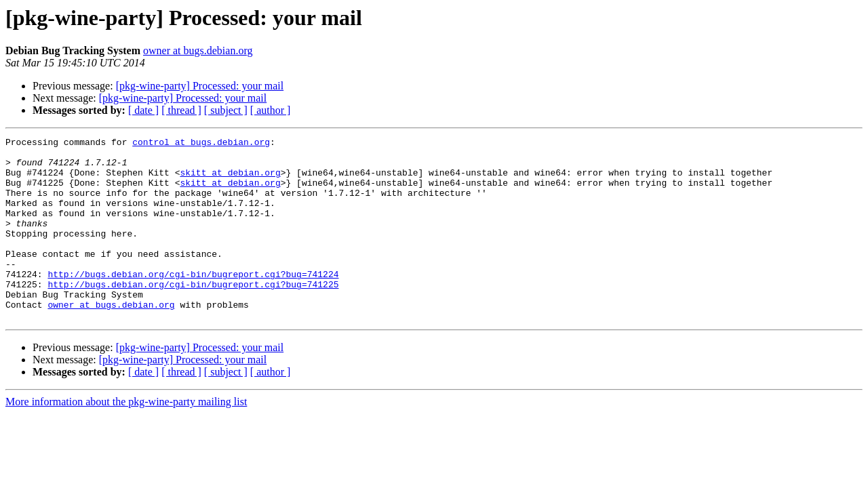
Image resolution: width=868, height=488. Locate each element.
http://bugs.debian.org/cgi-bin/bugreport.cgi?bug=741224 (193, 302)
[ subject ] (226, 110)
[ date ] (143, 110)
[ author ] (271, 110)
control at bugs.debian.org (201, 144)
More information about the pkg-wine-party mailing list (126, 438)
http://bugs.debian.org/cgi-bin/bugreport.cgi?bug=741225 (193, 314)
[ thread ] (181, 110)
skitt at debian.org (230, 180)
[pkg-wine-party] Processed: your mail (200, 86)
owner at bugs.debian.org (198, 50)
